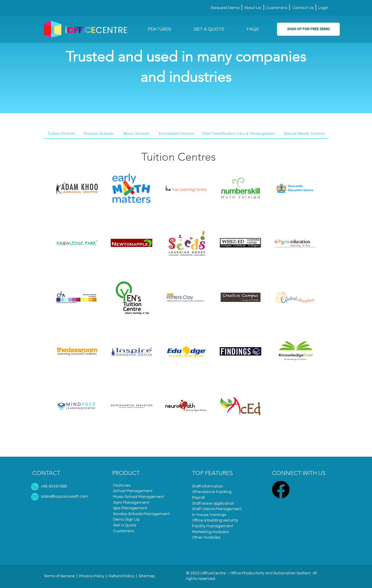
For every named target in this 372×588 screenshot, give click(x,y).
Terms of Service (59, 576)
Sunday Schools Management (141, 514)
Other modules (206, 537)
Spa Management (130, 508)
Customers (277, 8)
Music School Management (139, 497)
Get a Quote (125, 525)
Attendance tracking (212, 492)
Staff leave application (213, 503)
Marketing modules (210, 532)
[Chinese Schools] (98, 134)
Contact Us (303, 8)
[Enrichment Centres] (177, 134)
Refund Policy (121, 576)
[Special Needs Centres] (304, 134)
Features (122, 485)
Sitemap (147, 576)
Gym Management (131, 503)
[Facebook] (281, 490)
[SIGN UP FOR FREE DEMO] (308, 29)
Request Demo (226, 8)
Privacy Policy (92, 576)
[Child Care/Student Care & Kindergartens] (238, 134)
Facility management (213, 526)
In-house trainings (209, 515)
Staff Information (208, 486)
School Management (133, 491)
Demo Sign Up (126, 519)
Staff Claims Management (217, 509)
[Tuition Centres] (61, 134)
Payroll (198, 498)
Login (323, 8)
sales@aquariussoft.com (65, 496)
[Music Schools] (136, 134)
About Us (252, 8)
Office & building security (215, 520)
